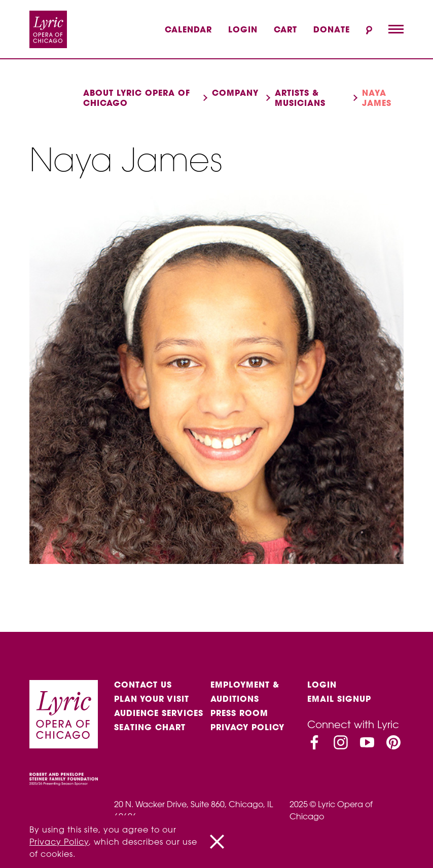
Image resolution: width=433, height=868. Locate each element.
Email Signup (339, 699)
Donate (332, 29)
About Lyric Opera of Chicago (137, 98)
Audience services (159, 713)
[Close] (217, 842)
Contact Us (143, 685)
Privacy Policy (247, 727)
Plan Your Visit (152, 699)
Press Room (239, 713)
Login (243, 29)
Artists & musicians (300, 98)
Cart (285, 29)
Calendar (188, 29)
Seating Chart (150, 727)
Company (235, 93)
